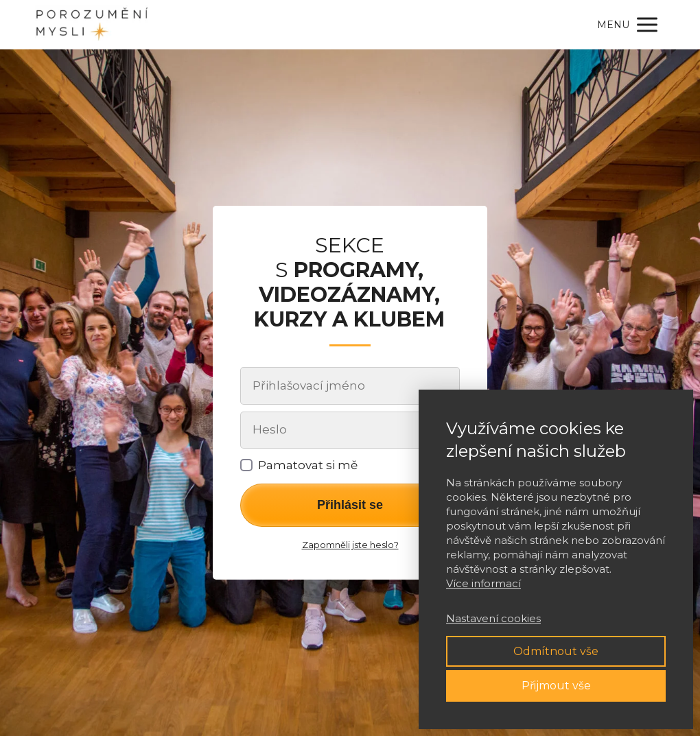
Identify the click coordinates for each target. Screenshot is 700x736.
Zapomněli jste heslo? (350, 545)
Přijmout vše (556, 686)
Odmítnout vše (556, 651)
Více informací (483, 583)
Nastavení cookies (493, 618)
